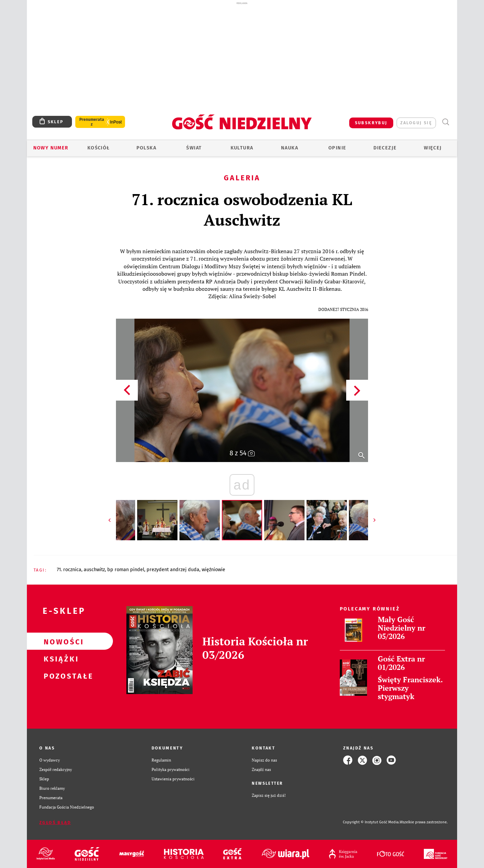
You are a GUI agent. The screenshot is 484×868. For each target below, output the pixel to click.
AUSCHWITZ (94, 570)
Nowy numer (51, 148)
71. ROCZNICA (69, 570)
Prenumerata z (92, 122)
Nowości (59, 641)
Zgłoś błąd (55, 823)
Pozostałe (59, 676)
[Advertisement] (242, 56)
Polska (146, 148)
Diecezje (385, 148)
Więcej (433, 148)
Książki (59, 658)
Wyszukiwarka (446, 122)
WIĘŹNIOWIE (213, 570)
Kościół (99, 148)
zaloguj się (416, 123)
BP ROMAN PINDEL (126, 570)
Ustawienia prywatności (173, 779)
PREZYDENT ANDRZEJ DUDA (173, 570)
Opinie (337, 148)
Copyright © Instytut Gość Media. (371, 822)
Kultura (242, 148)
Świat (194, 148)
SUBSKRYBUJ (371, 123)
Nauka (290, 148)
